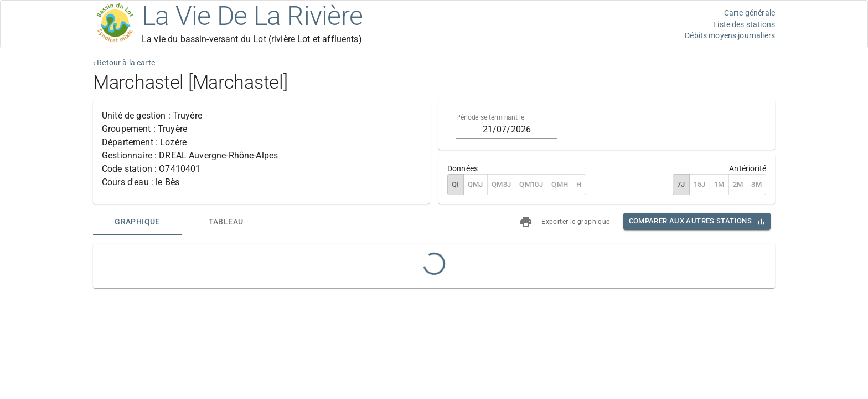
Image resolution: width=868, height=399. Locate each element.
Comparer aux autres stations (690, 221)
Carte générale (750, 13)
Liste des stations (744, 24)
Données (463, 168)
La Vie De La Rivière (252, 16)
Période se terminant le (490, 117)
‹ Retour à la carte (124, 63)
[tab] (137, 222)
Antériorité (748, 168)
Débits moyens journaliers (730, 35)
